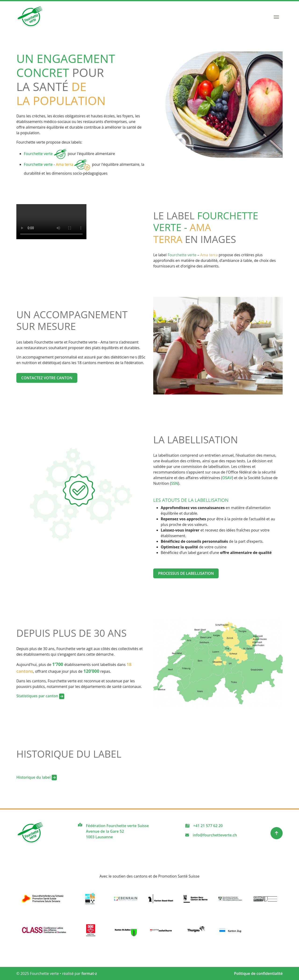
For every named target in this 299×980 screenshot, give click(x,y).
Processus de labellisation (186, 573)
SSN (174, 483)
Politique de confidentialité (258, 973)
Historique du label (37, 777)
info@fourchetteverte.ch (215, 835)
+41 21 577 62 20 (208, 826)
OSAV (227, 478)
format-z (89, 973)
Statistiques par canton (40, 696)
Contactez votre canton (47, 378)
